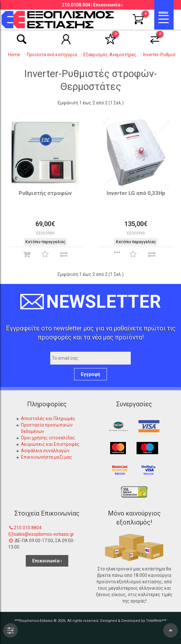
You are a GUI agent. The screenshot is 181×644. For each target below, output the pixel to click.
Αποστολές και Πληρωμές (48, 419)
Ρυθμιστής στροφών (45, 193)
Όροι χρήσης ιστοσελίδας (48, 438)
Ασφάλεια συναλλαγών (45, 451)
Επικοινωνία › (108, 5)
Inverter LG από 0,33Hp (136, 193)
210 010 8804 (28, 528)
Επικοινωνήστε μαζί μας (47, 457)
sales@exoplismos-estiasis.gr (44, 534)
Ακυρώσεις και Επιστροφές (50, 444)
